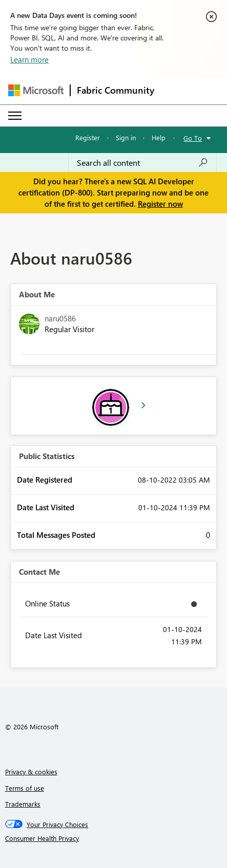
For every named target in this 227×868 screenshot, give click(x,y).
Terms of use (25, 788)
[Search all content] (142, 163)
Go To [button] (193, 138)
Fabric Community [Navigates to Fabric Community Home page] (116, 90)
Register (88, 137)
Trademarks (23, 804)
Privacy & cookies (31, 772)
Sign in (126, 137)
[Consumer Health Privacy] (114, 838)
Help (159, 137)
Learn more (29, 59)
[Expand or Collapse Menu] (15, 116)
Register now (160, 204)
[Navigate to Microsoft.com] (36, 90)
